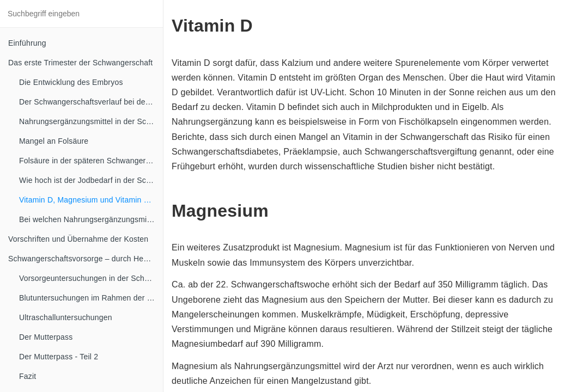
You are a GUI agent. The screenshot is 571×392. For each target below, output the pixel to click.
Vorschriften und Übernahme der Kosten (78, 239)
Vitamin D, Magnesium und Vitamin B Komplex (91, 200)
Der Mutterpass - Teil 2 (59, 357)
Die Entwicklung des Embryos (71, 82)
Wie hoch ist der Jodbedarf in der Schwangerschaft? (91, 180)
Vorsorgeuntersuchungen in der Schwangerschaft (91, 278)
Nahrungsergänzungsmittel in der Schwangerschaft (91, 121)
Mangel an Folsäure (54, 141)
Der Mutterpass (46, 337)
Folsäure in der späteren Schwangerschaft (91, 161)
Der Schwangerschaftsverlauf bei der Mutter (91, 102)
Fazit (28, 376)
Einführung (27, 43)
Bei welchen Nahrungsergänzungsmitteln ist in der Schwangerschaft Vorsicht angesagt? (91, 219)
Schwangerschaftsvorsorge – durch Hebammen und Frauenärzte (86, 259)
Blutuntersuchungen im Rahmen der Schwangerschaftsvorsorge (91, 298)
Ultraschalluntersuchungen (66, 317)
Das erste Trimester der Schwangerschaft (80, 63)
